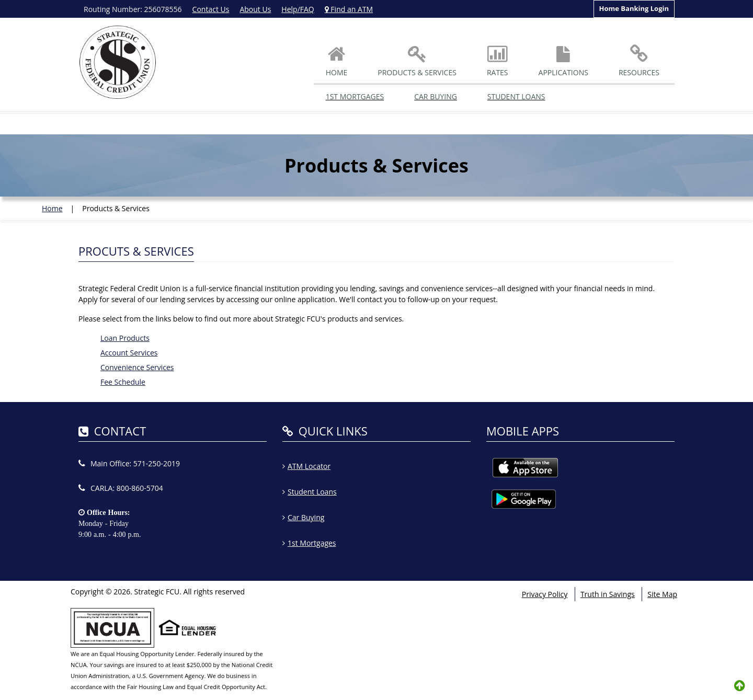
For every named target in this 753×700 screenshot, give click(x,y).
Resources (639, 62)
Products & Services (417, 62)
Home (52, 208)
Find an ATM (349, 9)
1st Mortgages (355, 96)
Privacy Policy (545, 594)
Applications (563, 62)
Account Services (129, 353)
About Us (255, 9)
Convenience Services (137, 367)
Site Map (662, 594)
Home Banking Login (634, 8)
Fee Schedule (123, 382)
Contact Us (211, 9)
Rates (498, 62)
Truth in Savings (608, 594)
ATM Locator (309, 466)
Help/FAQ (298, 9)
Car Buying (436, 96)
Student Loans (516, 96)
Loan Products (125, 338)
